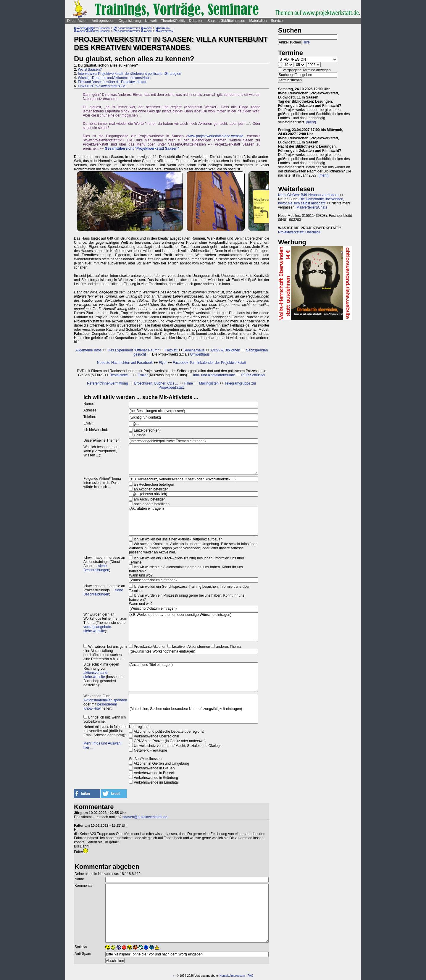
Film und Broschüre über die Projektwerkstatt (112, 82)
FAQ (251, 976)
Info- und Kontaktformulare (214, 375)
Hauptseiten (164, 31)
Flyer (163, 363)
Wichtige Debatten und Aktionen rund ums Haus (114, 78)
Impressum (238, 976)
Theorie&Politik (173, 21)
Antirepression (103, 21)
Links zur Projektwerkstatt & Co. (102, 86)
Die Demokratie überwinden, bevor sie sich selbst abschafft (311, 201)
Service (277, 21)
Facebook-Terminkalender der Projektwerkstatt (209, 363)
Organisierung (129, 21)
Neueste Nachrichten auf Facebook (125, 363)
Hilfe (306, 42)
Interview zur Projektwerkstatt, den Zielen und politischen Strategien (129, 74)
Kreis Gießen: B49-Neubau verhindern (308, 195)
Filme (189, 383)
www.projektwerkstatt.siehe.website (216, 136)
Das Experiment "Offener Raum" (133, 350)
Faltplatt (171, 350)
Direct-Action (77, 21)
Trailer (143, 375)
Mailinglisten (209, 383)
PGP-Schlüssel (253, 375)
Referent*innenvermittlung (108, 383)
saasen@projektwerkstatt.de (145, 817)
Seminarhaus (194, 350)
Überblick (163, 28)
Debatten (196, 21)
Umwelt (151, 21)
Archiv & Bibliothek (225, 350)
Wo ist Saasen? (90, 70)
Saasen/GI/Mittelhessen (226, 21)
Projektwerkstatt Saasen (133, 28)
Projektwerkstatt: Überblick (299, 232)
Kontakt (225, 976)
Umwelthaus (200, 354)
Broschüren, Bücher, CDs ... (156, 383)
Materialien (258, 21)
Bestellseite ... (121, 375)
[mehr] (311, 122)
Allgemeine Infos (89, 350)
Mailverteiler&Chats (312, 207)
